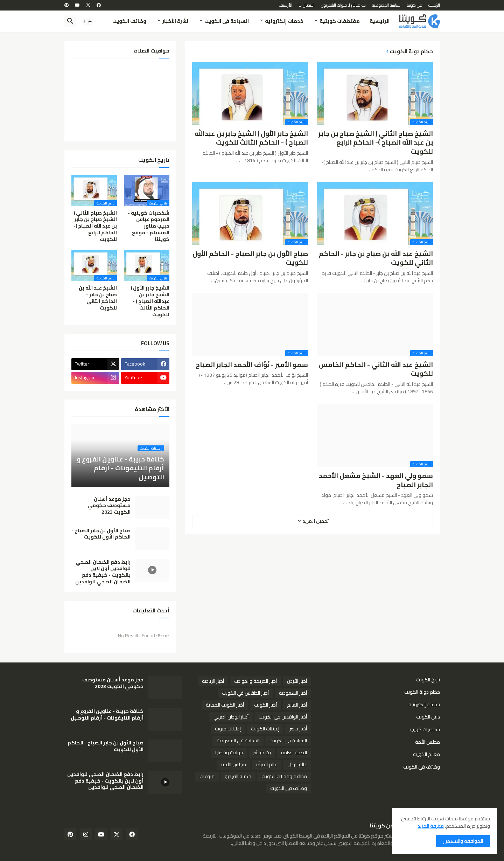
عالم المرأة (267, 764)
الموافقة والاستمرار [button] (463, 841)
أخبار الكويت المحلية (225, 705)
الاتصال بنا (307, 5)
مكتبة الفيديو (238, 776)
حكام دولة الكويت (422, 692)
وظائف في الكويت (422, 766)
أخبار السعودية (293, 693)
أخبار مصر (298, 729)
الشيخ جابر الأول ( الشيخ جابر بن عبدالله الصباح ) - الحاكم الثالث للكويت (251, 138)
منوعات (207, 776)
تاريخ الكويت (428, 680)
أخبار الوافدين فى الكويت (283, 717)
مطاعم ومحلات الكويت (284, 776)
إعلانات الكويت (265, 729)
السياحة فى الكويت (227, 21)
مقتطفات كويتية (340, 21)
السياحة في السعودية (238, 741)
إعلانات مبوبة (228, 729)
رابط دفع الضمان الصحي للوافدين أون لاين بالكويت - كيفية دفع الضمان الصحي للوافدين (103, 572)
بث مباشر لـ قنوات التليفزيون (343, 5)
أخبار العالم (297, 705)
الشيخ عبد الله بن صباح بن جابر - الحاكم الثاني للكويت (376, 258)
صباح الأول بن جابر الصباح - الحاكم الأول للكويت (250, 258)
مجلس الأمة (428, 742)
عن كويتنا (414, 5)
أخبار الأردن (297, 681)
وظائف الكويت (129, 21)
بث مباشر (262, 752)
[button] (87, 21)
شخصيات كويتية (424, 729)
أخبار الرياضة (213, 681)
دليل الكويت (428, 717)
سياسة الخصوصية (386, 5)
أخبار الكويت (265, 705)
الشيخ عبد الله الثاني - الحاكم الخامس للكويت (376, 369)
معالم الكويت (426, 754)
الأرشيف (285, 5)
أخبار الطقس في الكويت (245, 693)
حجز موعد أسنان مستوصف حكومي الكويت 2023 (109, 506)
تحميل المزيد (316, 521)
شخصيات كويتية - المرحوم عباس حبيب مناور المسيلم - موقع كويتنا (149, 226)
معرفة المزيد (431, 826)
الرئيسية (434, 5)
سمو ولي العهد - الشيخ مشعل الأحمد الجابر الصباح (376, 480)
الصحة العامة (294, 752)
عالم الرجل (297, 764)
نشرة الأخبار (175, 21)
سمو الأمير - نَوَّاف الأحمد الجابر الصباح (252, 365)
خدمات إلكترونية (284, 21)
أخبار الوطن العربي (231, 717)
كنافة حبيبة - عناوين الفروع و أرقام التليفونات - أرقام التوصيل (107, 715)
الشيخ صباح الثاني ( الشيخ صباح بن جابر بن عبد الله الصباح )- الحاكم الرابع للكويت (376, 143)
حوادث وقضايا (229, 752)
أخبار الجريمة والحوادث (255, 681)
